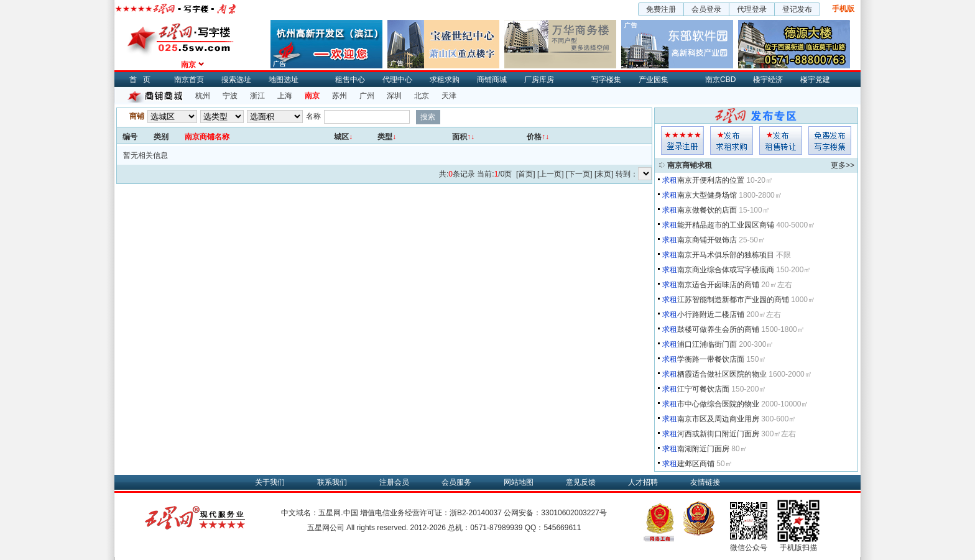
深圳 (394, 96)
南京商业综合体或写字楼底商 (726, 270)
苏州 (340, 96)
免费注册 (661, 9)
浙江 (257, 96)
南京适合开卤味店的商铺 (718, 285)
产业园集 (654, 80)
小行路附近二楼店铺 (711, 314)
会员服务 (456, 482)
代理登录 (752, 9)
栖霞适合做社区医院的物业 (722, 374)
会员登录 (706, 9)
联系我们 (332, 482)
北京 (422, 96)
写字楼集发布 (830, 140)
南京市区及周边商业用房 (718, 419)
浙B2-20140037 (476, 513)
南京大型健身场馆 (707, 195)
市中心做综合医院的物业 (718, 404)
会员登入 (682, 140)
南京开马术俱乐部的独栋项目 (726, 255)
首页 (143, 80)
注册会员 (394, 482)
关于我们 (270, 482)
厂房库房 (539, 80)
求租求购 (445, 80)
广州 (367, 96)
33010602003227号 (574, 513)
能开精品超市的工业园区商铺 (726, 225)
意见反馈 (581, 482)
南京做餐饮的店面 (707, 210)
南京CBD (720, 80)
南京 (312, 96)
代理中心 (397, 80)
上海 (285, 96)
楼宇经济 (768, 80)
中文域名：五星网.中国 (319, 513)
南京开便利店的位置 (711, 180)
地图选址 (284, 80)
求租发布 (732, 140)
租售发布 (781, 140)
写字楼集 (606, 80)
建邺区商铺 (696, 464)
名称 (313, 116)
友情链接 (705, 482)
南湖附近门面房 (703, 449)
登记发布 (797, 9)
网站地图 (519, 482)
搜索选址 (236, 80)
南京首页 (189, 80)
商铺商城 (492, 80)
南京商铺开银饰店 (707, 240)
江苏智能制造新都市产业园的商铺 (733, 300)
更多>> (843, 165)
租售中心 (350, 80)
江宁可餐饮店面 (703, 389)
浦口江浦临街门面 (707, 344)
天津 (449, 96)
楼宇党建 (815, 80)
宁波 (230, 96)
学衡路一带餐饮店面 (711, 359)
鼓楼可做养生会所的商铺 (718, 329)
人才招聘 (643, 482)
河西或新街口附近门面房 (718, 434)
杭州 (203, 96)
